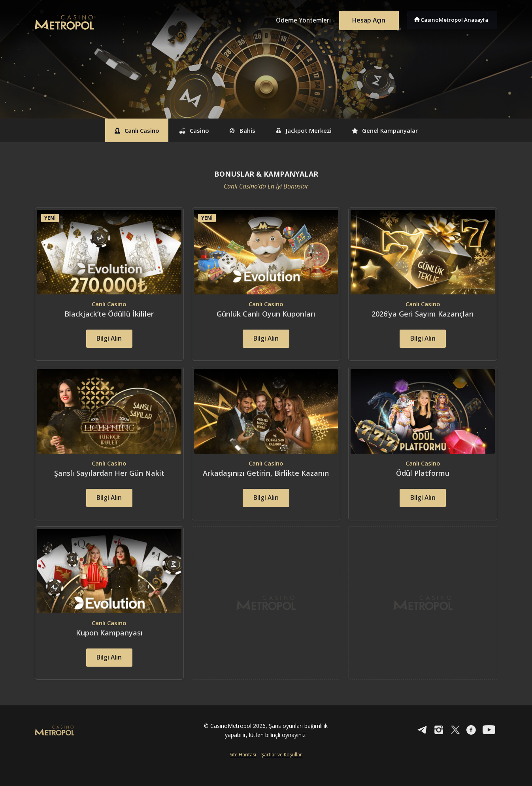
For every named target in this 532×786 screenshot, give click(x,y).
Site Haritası (243, 773)
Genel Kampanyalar (400, 130)
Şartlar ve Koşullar (282, 773)
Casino (185, 130)
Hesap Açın (367, 19)
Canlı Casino (121, 130)
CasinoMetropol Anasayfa (456, 19)
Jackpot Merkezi (309, 130)
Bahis (240, 130)
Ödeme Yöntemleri (298, 19)
